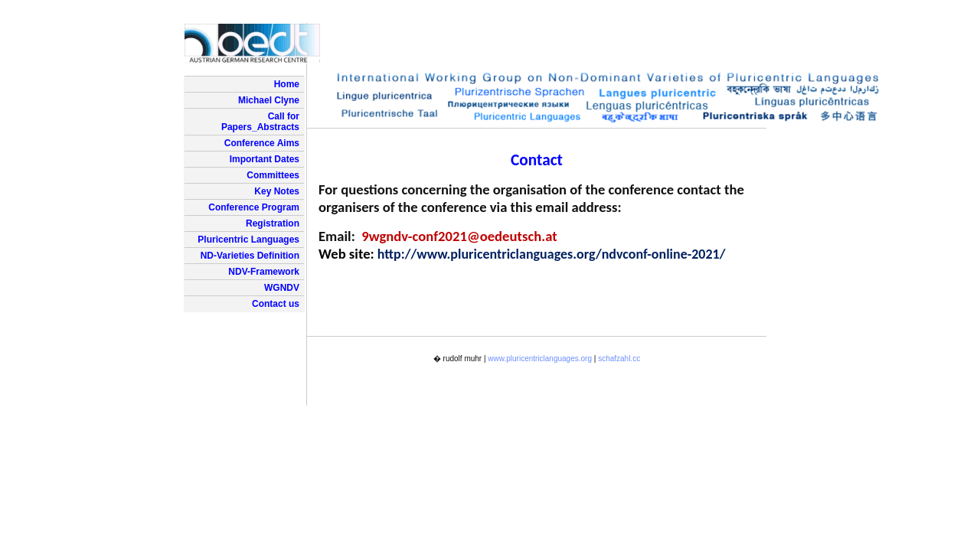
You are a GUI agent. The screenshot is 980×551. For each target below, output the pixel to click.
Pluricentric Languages (248, 240)
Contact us (276, 304)
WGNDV (282, 288)
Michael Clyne (269, 100)
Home (287, 84)
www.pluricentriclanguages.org (540, 359)
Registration (273, 223)
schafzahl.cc (619, 359)
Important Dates (265, 159)
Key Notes (277, 191)
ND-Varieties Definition (250, 256)
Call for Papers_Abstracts (260, 122)
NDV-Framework (264, 272)
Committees (273, 175)
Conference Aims (262, 143)
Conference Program (254, 207)
